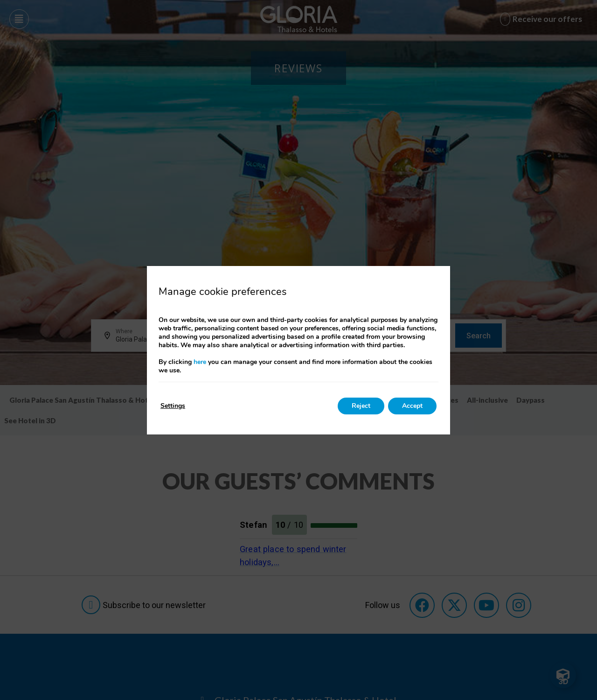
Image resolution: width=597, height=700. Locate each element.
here (200, 362)
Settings (173, 406)
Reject (361, 406)
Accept (412, 406)
